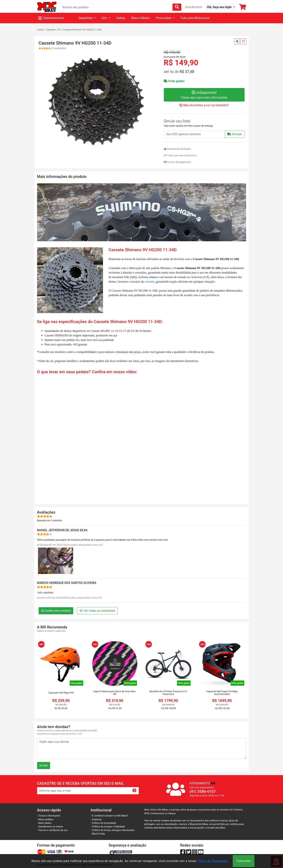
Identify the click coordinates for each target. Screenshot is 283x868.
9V (59, 30)
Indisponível (204, 95)
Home (40, 30)
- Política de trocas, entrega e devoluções (113, 830)
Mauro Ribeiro (140, 18)
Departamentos (51, 18)
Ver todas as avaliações (97, 611)
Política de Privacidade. (212, 861)
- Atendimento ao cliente (50, 827)
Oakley (121, 18)
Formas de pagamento (178, 162)
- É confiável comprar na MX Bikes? (109, 816)
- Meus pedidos (45, 819)
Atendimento (194, 7)
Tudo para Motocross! (195, 18)
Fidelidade (119, 827)
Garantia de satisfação (177, 149)
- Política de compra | (102, 827)
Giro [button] (105, 18)
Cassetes (51, 30)
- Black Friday (98, 834)
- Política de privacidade (103, 823)
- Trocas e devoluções (49, 816)
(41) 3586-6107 (203, 791)
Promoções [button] (164, 18)
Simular (235, 134)
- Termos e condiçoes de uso (52, 830)
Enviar (44, 765)
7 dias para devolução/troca (180, 155)
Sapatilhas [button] (86, 18)
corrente (150, 282)
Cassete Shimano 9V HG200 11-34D (82, 30)
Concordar (243, 861)
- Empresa (96, 819)
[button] (221, 7)
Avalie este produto (56, 611)
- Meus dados (44, 823)
